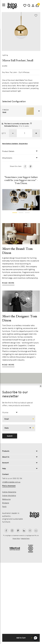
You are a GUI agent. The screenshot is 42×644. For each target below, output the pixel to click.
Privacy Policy (16, 539)
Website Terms (25, 539)
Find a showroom (9, 486)
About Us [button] (6, 457)
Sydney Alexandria (9, 492)
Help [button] (4, 469)
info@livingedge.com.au (11, 482)
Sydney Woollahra (9, 496)
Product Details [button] (8, 151)
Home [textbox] (5, 412)
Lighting (5, 55)
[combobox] (11, 412)
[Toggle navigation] (4, 5)
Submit (10, 436)
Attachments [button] (7, 158)
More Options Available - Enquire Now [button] (15, 144)
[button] (21, 111)
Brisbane (6, 503)
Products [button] (6, 451)
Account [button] (5, 463)
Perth (4, 507)
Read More (8, 283)
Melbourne (6, 499)
